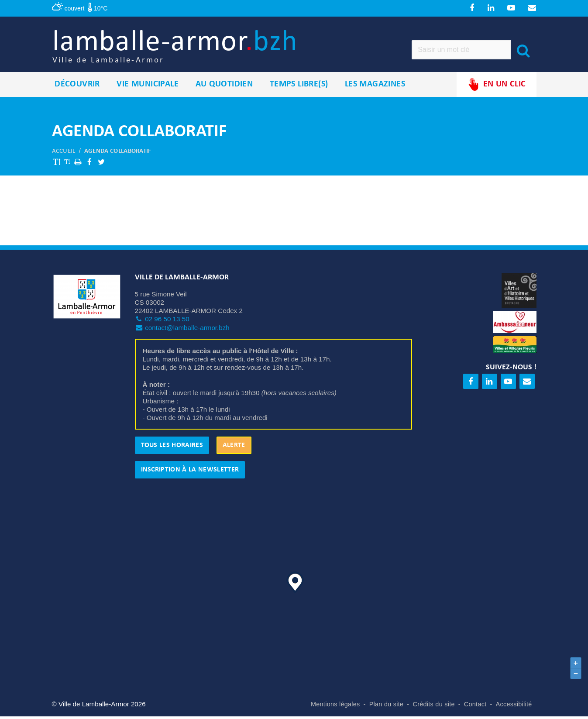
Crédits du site (433, 707)
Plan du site (387, 707)
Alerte (234, 448)
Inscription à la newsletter (190, 472)
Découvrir (77, 87)
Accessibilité (514, 707)
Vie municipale (148, 87)
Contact (475, 707)
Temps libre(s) (299, 87)
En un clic (497, 87)
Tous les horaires (172, 448)
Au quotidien (224, 87)
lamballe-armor (181, 48)
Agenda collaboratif (118, 154)
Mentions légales (335, 707)
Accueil (64, 154)
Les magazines (375, 87)
